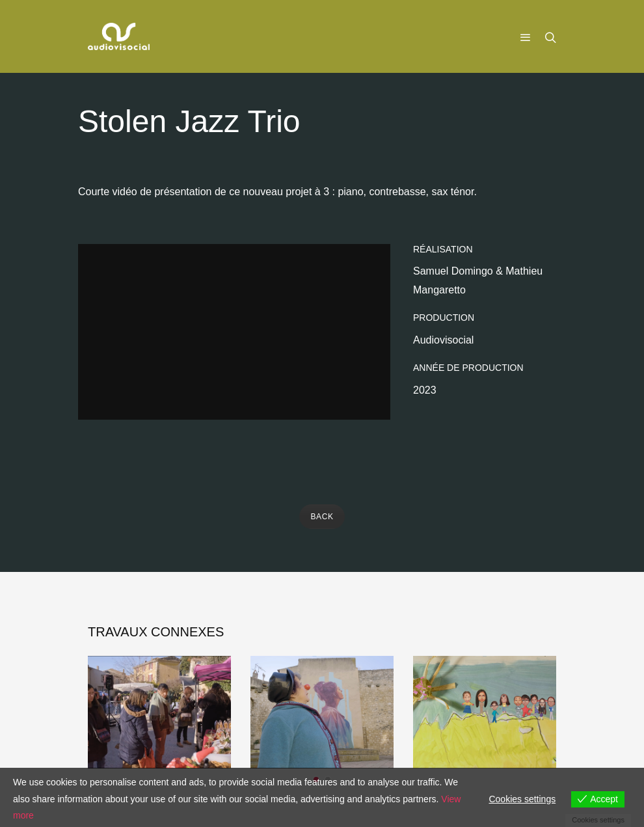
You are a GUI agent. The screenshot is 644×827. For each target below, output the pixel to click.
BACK (322, 517)
